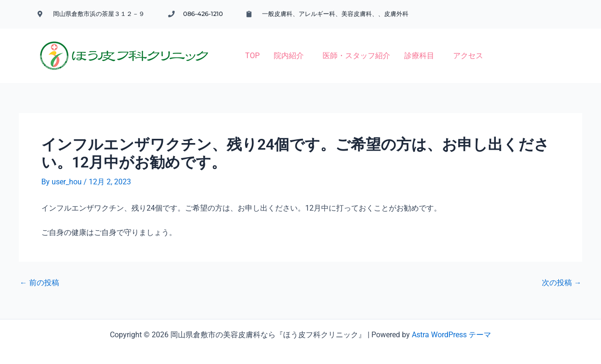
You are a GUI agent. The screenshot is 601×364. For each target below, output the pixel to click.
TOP (200, 48)
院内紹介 (236, 48)
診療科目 (367, 48)
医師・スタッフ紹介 (304, 48)
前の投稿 (39, 271)
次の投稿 (562, 271)
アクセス (416, 48)
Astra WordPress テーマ (451, 323)
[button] (239, 48)
